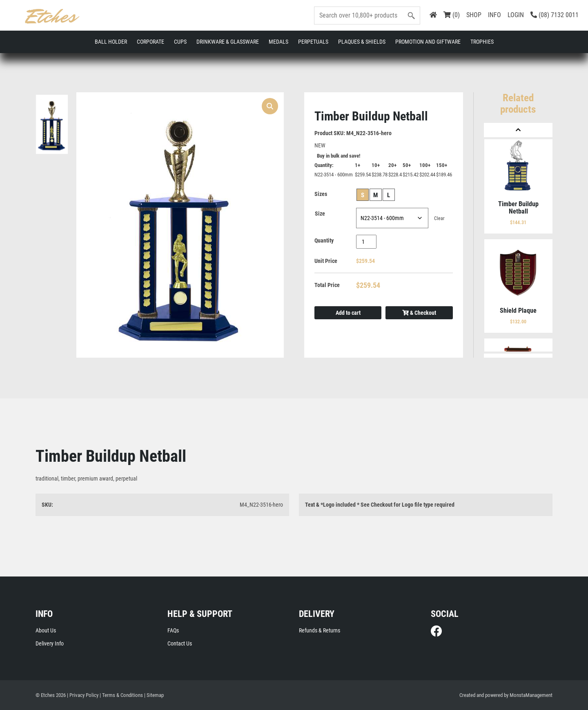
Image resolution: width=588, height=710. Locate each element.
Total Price (327, 285)
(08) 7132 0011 (555, 15)
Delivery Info (50, 643)
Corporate (150, 42)
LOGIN (516, 15)
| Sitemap (154, 695)
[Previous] (518, 130)
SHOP (474, 15)
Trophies (482, 42)
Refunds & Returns (320, 630)
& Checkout (419, 313)
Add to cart (348, 313)
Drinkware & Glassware (228, 42)
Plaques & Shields (362, 42)
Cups (180, 42)
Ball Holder (111, 42)
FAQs (173, 630)
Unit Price (326, 261)
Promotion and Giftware (428, 42)
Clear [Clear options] (439, 218)
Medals (278, 42)
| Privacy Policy (83, 695)
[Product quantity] (366, 242)
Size (320, 214)
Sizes (321, 194)
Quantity (324, 240)
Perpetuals (313, 42)
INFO (494, 15)
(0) (452, 15)
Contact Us (180, 643)
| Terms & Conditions (121, 695)
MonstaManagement (531, 695)
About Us (46, 630)
